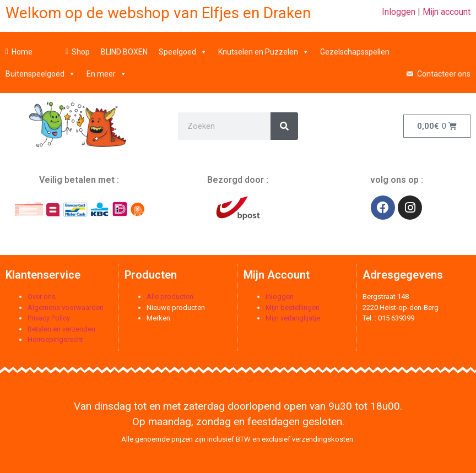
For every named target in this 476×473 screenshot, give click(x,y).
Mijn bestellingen (293, 308)
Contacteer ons (444, 70)
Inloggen (399, 12)
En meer (107, 70)
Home (22, 48)
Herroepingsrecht (55, 339)
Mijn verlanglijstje (293, 318)
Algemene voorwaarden (66, 308)
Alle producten (170, 297)
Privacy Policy (49, 318)
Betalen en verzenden (61, 329)
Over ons (42, 297)
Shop (81, 48)
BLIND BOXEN (124, 48)
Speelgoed (183, 48)
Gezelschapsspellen (355, 48)
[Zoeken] (284, 126)
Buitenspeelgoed (40, 70)
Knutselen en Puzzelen (264, 48)
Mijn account (447, 12)
